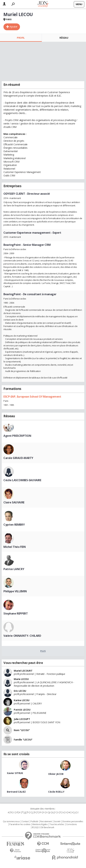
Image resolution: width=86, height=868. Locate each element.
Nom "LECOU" (22, 730)
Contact (25, 822)
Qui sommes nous (11, 822)
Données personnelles (73, 822)
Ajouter (14, 27)
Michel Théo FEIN (15, 547)
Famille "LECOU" (23, 740)
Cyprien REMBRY (14, 525)
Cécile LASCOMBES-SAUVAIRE (22, 480)
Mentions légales (40, 824)
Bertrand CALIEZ (16, 792)
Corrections (71, 824)
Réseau (64, 38)
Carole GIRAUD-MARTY (18, 458)
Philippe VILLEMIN (15, 591)
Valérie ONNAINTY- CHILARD (22, 636)
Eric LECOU (20, 691)
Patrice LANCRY (14, 569)
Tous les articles (57, 824)
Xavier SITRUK (15, 773)
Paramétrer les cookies (20, 824)
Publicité (34, 822)
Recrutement (46, 822)
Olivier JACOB (56, 774)
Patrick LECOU (22, 710)
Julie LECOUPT (22, 719)
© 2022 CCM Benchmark (43, 827)
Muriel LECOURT (23, 671)
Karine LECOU (22, 700)
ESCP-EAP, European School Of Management (32, 397)
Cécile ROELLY (56, 792)
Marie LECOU (21, 679)
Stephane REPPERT (16, 613)
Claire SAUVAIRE (14, 502)
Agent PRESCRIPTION (17, 436)
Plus (43, 651)
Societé (57, 822)
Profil (21, 38)
